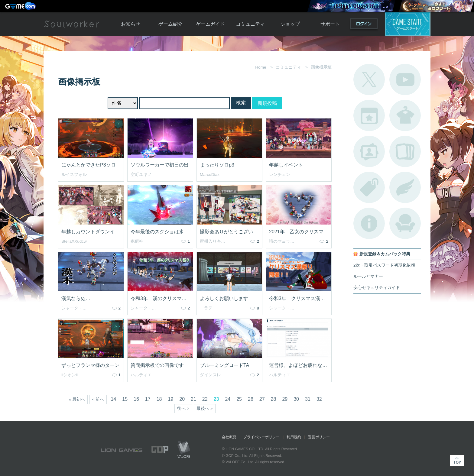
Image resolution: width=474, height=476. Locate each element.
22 (205, 399)
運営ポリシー (319, 437)
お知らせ (131, 24)
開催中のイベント (369, 115)
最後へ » (205, 408)
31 (308, 399)
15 (125, 399)
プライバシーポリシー (261, 437)
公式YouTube (405, 79)
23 (216, 399)
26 (251, 399)
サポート (330, 24)
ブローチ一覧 (405, 187)
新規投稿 (267, 103)
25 (239, 399)
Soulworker (71, 24)
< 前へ (98, 399)
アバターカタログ (405, 115)
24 (228, 399)
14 (113, 399)
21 (193, 399)
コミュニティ (250, 24)
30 (296, 399)
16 (136, 399)
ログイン (364, 25)
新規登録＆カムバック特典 (385, 254)
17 (148, 399)
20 (182, 399)
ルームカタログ (405, 223)
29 (285, 399)
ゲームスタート (408, 24)
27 (262, 399)
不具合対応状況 (369, 223)
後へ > (183, 408)
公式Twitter (369, 79)
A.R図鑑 (405, 151)
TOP (457, 461)
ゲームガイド (210, 24)
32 (319, 399)
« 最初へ (77, 399)
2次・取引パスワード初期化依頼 (384, 265)
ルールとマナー (368, 276)
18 (159, 399)
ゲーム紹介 (170, 24)
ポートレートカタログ (369, 151)
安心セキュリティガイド (377, 288)
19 (170, 399)
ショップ (290, 24)
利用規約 (294, 437)
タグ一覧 (369, 187)
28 (274, 399)
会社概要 (229, 437)
